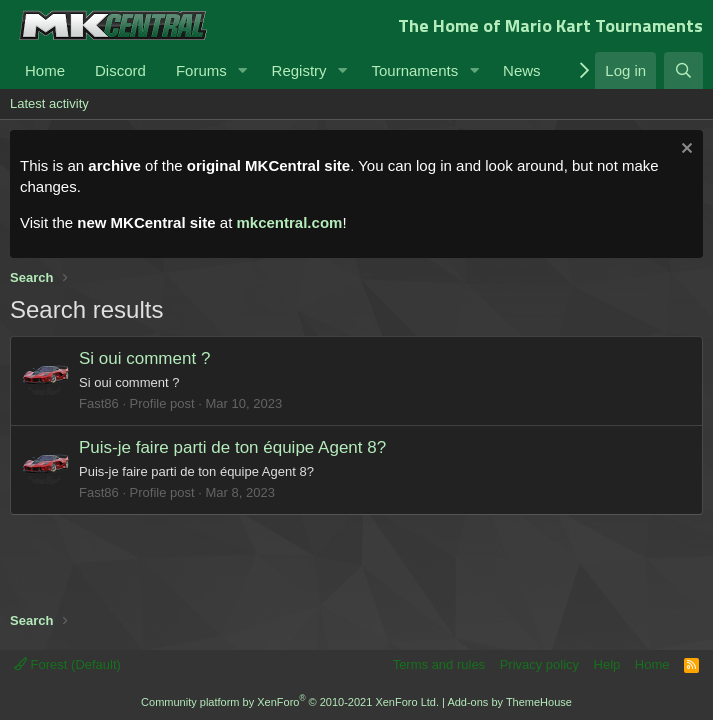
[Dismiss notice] (684, 150)
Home (45, 70)
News (522, 70)
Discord (120, 70)
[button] (243, 70)
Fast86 (99, 403)
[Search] (683, 70)
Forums (201, 70)
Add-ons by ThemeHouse (509, 702)
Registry (299, 70)
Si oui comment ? (144, 358)
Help (607, 664)
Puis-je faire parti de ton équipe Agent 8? (232, 447)
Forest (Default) (67, 664)
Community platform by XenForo (290, 702)
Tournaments (414, 70)
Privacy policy (539, 664)
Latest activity (49, 103)
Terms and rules (439, 664)
